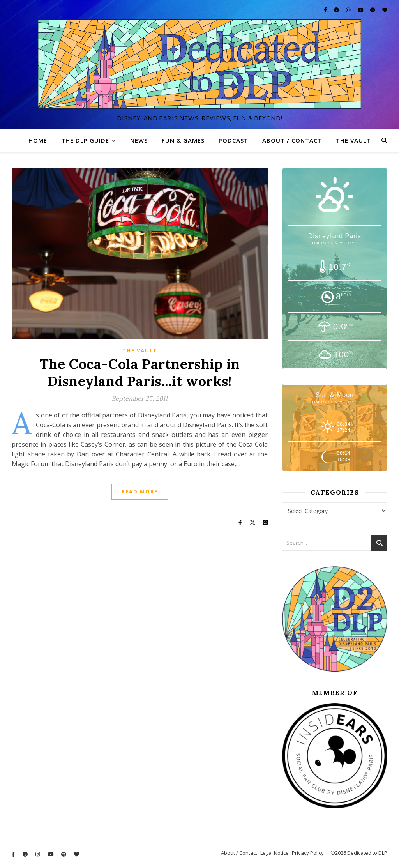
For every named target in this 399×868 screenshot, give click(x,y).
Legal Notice (275, 853)
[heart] (385, 10)
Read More (140, 491)
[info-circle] (337, 10)
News (139, 140)
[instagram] (349, 10)
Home (38, 140)
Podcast (233, 140)
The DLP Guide (85, 140)
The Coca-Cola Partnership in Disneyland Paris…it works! (140, 372)
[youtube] (361, 10)
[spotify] (373, 10)
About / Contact (292, 140)
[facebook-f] (326, 10)
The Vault (353, 140)
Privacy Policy (308, 853)
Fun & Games (183, 140)
